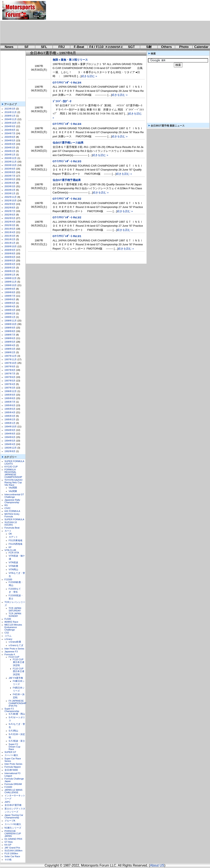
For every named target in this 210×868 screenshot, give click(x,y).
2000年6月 (10, 257)
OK (10, 534)
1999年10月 (11, 285)
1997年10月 (11, 363)
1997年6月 (10, 377)
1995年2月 (10, 419)
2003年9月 (10, 169)
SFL (44, 47)
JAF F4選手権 (16, 678)
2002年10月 (11, 200)
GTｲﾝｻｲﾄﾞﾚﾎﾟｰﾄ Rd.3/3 (67, 161)
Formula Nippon (13, 767)
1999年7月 (10, 296)
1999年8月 (10, 292)
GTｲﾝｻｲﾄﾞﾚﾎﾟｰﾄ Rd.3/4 (67, 83)
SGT (131, 47)
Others (167, 47)
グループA (10, 821)
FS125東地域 (16, 540)
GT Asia (9, 842)
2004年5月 (10, 140)
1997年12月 (11, 356)
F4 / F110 (96, 47)
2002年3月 (10, 225)
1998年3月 (10, 349)
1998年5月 (10, 342)
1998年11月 (11, 321)
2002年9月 (10, 204)
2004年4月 (10, 144)
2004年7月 (10, 133)
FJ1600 (8, 787)
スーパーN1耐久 (13, 824)
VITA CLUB (10, 550)
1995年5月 (10, 409)
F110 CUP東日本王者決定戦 (19, 662)
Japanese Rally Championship (12, 501)
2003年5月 (10, 179)
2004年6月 (10, 137)
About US (157, 865)
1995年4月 (10, 412)
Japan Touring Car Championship (14, 816)
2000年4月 (10, 264)
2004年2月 (10, 151)
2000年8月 (10, 253)
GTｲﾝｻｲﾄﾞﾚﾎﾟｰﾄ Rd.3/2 (67, 199)
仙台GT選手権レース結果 (68, 143)
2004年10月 (11, 123)
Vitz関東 (13, 491)
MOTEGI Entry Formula (12, 515)
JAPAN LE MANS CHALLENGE (14, 791)
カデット (13, 537)
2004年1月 (10, 155)
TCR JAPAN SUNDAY (15, 615)
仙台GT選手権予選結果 (67, 180)
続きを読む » (89, 76)
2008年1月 (10, 116)
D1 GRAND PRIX (14, 839)
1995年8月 (10, 398)
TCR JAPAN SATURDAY (15, 609)
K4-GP (8, 845)
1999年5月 (10, 303)
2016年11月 (11, 112)
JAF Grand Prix (12, 848)
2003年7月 (10, 176)
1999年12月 (11, 278)
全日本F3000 (11, 770)
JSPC (7, 802)
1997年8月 (10, 370)
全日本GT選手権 (13, 805)
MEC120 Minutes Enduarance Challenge (13, 627)
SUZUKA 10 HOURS (11, 524)
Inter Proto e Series (14, 649)
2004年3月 (10, 148)
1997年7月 (10, 374)
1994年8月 (10, 434)
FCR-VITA (14, 553)
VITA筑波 (14, 562)
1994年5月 (10, 441)
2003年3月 (10, 186)
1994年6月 (10, 437)
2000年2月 (10, 271)
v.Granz (9, 639)
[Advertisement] (73, 22)
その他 (8, 859)
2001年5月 (10, 229)
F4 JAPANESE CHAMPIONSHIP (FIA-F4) (18, 703)
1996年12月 (11, 391)
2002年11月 (11, 197)
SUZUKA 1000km (14, 851)
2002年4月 (10, 222)
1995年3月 (10, 416)
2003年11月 (11, 162)
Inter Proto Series (14, 764)
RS (6, 505)
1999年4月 (10, 306)
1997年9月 (10, 366)
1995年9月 (10, 395)
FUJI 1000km (11, 853)
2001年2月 (10, 239)
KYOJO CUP (11, 467)
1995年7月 (10, 402)
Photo (184, 47)
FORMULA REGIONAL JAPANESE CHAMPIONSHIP (13, 473)
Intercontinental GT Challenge (14, 496)
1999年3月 (10, 310)
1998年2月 (10, 352)
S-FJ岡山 (13, 731)
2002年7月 (10, 211)
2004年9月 (10, 126)
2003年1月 (10, 193)
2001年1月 (10, 243)
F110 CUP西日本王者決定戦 (19, 671)
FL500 (8, 619)
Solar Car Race (12, 856)
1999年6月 (10, 299)
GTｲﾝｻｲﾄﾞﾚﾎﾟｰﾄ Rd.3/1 (67, 236)
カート (8, 531)
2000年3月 (10, 268)
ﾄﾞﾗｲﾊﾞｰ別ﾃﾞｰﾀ (62, 101)
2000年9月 (10, 250)
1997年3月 (10, 388)
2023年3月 (10, 109)
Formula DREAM (13, 784)
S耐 (149, 47)
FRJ (61, 47)
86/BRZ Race (11, 622)
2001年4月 (10, 232)
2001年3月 (10, 236)
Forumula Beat (12, 528)
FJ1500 (8, 579)
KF (10, 547)
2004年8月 (10, 130)
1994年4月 (10, 444)
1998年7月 (10, 335)
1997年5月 (10, 381)
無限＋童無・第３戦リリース (70, 60)
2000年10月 (11, 246)
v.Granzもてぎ (16, 645)
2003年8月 (10, 172)
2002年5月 (10, 218)
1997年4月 (10, 384)
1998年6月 (10, 338)
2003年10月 (11, 165)
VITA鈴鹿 (14, 566)
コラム (8, 636)
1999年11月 (11, 282)
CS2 (7, 633)
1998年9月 (10, 328)
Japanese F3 (11, 652)
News (9, 47)
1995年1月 (10, 423)
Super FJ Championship (12, 710)
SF (26, 47)
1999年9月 (10, 289)
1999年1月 (10, 317)
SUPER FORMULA (14, 519)
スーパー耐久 (11, 755)
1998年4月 (10, 345)
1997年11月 (11, 359)
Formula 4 (10, 654)
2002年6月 (10, 215)
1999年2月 (10, 314)
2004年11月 (11, 119)
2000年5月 (10, 261)
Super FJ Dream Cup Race (15, 747)
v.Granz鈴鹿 (15, 642)
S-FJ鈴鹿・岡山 (17, 714)
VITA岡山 (14, 569)
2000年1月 (10, 275)
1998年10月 (11, 324)
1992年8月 (10, 451)
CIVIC (8, 508)
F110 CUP (14, 657)
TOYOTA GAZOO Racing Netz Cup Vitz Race (14, 482)
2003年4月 (10, 183)
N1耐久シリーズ (13, 828)
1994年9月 (10, 430)
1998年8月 (10, 331)
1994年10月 (11, 427)
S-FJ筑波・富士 (17, 741)
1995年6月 (10, 405)
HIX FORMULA (12, 511)
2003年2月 (10, 190)
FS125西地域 (16, 544)
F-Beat (79, 47)
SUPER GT (10, 752)
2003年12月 (11, 158)
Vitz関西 (13, 488)
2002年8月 (10, 208)
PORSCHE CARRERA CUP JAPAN (13, 834)
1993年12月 (11, 448)
